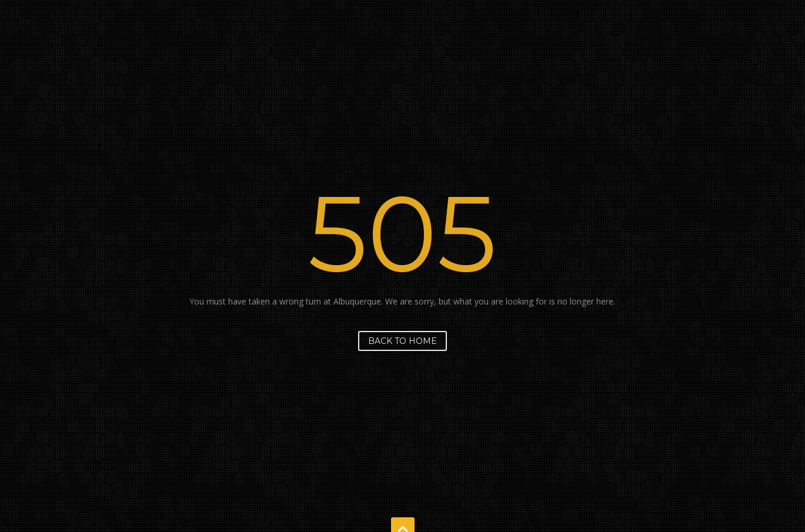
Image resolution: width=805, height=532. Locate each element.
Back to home (402, 341)
